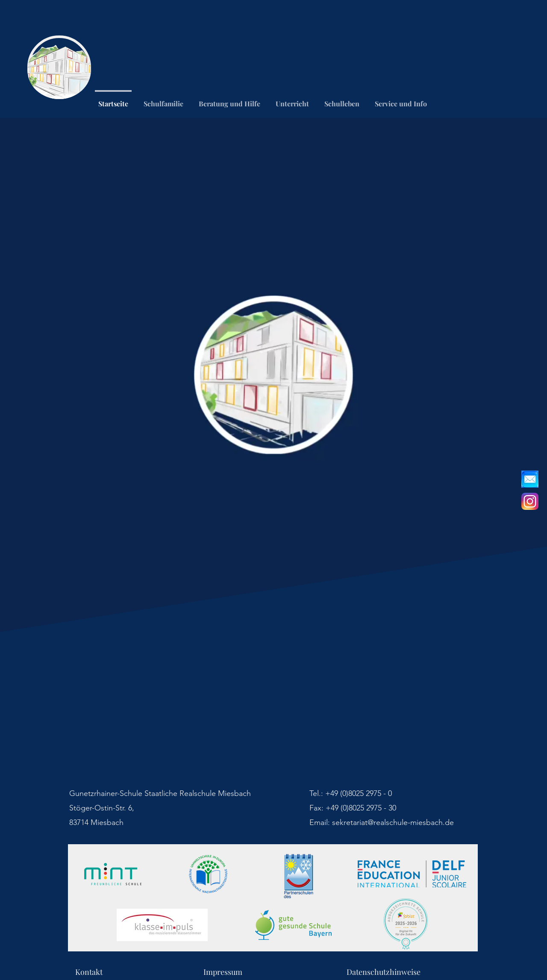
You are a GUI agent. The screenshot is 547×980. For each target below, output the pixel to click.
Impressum (275, 972)
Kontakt (139, 972)
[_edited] (530, 479)
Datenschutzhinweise (384, 972)
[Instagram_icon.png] (530, 501)
